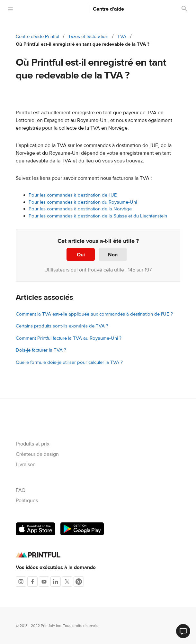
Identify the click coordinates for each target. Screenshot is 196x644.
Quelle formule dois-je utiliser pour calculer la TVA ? (69, 362)
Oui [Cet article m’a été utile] (81, 255)
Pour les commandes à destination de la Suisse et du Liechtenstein (98, 216)
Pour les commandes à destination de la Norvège (80, 209)
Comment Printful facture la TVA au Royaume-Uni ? (69, 338)
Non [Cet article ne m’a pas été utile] (113, 255)
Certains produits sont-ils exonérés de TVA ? (62, 326)
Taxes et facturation (88, 37)
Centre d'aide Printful (37, 37)
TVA (122, 37)
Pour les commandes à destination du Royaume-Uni (83, 202)
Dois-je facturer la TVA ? (41, 350)
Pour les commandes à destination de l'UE (73, 195)
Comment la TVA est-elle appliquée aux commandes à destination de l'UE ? (94, 314)
